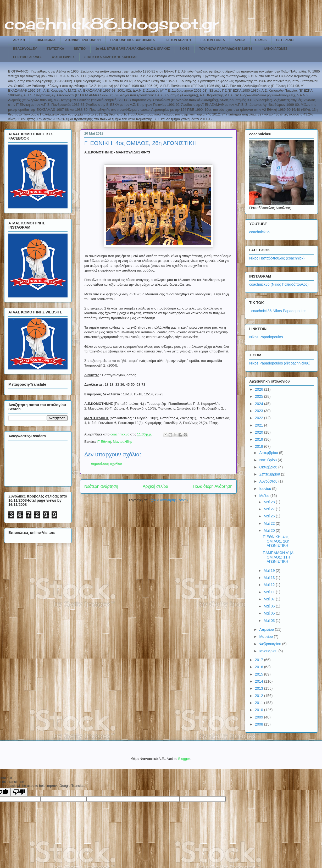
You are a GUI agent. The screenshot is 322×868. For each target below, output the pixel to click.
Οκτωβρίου (269, 467)
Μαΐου (265, 496)
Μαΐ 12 (270, 585)
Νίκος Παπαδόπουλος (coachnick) (277, 258)
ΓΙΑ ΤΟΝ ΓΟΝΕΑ (213, 40)
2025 (260, 396)
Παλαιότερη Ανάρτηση (213, 486)
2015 (260, 674)
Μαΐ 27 (270, 509)
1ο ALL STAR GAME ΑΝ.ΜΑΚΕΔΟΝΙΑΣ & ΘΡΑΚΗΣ (133, 49)
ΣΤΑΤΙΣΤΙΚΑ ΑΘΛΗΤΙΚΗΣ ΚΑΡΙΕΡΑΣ (111, 57)
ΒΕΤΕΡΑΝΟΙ (285, 40)
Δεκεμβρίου (269, 453)
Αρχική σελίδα (155, 486)
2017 (260, 660)
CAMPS (261, 40)
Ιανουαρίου (269, 651)
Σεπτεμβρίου (270, 474)
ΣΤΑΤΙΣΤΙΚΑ (55, 49)
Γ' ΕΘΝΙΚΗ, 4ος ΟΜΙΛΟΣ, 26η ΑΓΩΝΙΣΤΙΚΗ (276, 541)
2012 (260, 696)
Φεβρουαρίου (271, 644)
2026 (260, 389)
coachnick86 (259, 232)
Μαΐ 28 (270, 502)
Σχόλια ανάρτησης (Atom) (168, 500)
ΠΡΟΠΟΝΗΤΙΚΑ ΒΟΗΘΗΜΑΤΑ (132, 40)
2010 (260, 710)
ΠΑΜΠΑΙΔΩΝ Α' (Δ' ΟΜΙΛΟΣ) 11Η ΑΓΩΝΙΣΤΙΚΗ (279, 557)
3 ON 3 (185, 49)
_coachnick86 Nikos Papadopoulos (278, 311)
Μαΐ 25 (270, 516)
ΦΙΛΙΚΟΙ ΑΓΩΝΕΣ (275, 49)
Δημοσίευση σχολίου (106, 464)
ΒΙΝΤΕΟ (80, 49)
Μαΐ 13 (270, 578)
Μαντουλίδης (123, 442)
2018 (260, 446)
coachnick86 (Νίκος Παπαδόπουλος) (279, 284)
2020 (260, 432)
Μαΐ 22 (270, 523)
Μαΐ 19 (270, 571)
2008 (260, 724)
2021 (260, 425)
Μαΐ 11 (270, 592)
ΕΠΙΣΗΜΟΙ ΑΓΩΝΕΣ (28, 57)
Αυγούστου (269, 481)
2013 (260, 688)
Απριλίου (267, 629)
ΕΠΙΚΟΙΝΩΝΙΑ (45, 40)
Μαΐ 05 (270, 613)
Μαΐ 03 (270, 621)
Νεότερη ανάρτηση (101, 486)
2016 (260, 667)
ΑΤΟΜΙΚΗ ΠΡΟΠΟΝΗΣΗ (83, 40)
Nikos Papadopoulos (266, 337)
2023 (260, 411)
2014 (260, 681)
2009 (260, 717)
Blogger (184, 759)
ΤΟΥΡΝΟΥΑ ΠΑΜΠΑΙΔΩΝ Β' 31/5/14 (226, 49)
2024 (260, 404)
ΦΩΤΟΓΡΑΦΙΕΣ (63, 57)
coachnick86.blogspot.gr (112, 23)
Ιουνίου (266, 489)
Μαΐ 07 (270, 599)
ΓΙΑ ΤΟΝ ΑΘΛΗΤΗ (178, 40)
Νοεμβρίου (268, 460)
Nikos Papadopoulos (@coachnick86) (280, 363)
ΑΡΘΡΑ (240, 40)
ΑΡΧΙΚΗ (19, 40)
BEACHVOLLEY (25, 49)
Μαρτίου (267, 637)
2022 (260, 418)
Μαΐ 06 (270, 606)
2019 (260, 439)
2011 (260, 703)
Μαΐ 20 (270, 530)
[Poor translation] (19, 792)
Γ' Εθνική (104, 442)
